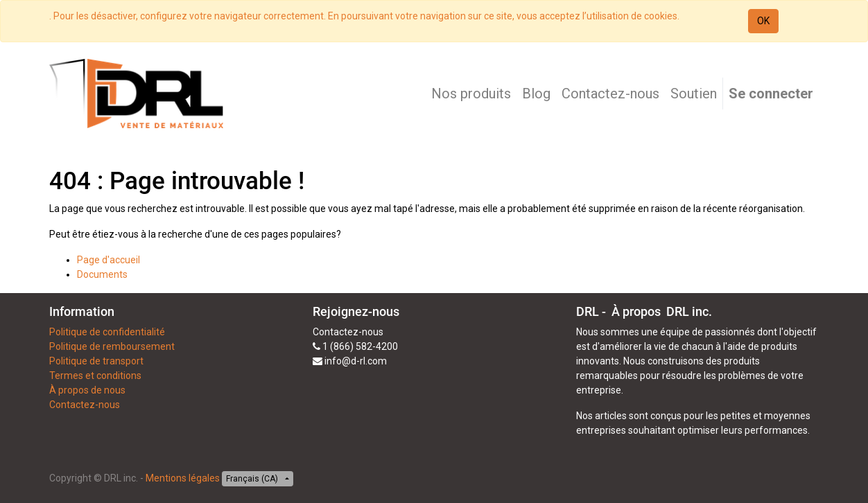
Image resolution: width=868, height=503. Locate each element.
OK (763, 21)
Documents (102, 274)
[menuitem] (471, 94)
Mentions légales (183, 478)
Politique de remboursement (112, 346)
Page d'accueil (108, 260)
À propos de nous (87, 390)
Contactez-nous (85, 405)
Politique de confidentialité (107, 332)
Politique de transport (96, 361)
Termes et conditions (95, 376)
